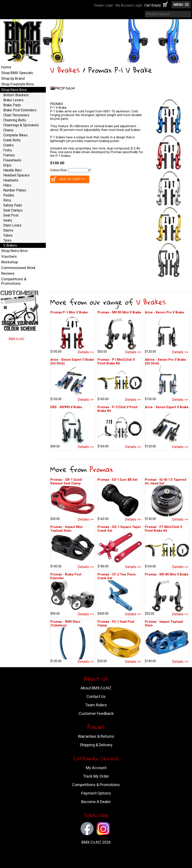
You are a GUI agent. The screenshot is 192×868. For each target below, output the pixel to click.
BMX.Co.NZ (17, 339)
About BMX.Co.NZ (96, 688)
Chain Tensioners (16, 115)
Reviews (8, 273)
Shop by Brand (13, 78)
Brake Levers (13, 100)
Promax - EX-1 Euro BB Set (118, 480)
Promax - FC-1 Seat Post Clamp (116, 624)
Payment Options (96, 793)
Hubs (7, 185)
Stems (8, 230)
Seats (8, 220)
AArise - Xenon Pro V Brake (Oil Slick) (166, 362)
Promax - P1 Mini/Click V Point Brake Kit (116, 362)
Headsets (11, 180)
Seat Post (11, 215)
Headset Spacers (17, 175)
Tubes (8, 235)
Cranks (8, 145)
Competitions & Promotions (14, 281)
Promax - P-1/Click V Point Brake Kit (118, 409)
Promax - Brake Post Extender (66, 576)
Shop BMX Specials (17, 73)
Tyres (7, 240)
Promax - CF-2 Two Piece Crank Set (117, 576)
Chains (8, 130)
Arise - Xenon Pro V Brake (165, 312)
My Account (96, 768)
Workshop (9, 262)
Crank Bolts (12, 140)
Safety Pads (13, 205)
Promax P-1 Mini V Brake (69, 312)
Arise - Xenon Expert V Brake (167, 407)
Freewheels (12, 160)
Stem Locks (12, 225)
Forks (8, 150)
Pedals (9, 195)
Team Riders (96, 705)
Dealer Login (103, 5)
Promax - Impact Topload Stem (164, 624)
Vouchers (9, 256)
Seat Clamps (13, 210)
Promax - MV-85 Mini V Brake (119, 312)
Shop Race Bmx (14, 90)
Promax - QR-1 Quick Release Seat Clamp (66, 482)
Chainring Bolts (15, 120)
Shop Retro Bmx (14, 251)
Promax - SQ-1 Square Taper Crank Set (119, 529)
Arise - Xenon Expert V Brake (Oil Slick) (72, 362)
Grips (7, 165)
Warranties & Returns (96, 736)
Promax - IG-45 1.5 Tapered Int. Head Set (166, 482)
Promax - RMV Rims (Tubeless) (65, 624)
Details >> (86, 352)
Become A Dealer (96, 802)
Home (6, 67)
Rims (7, 200)
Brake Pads (12, 105)
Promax (101, 469)
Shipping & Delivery (96, 745)
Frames (9, 155)
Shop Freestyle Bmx (17, 84)
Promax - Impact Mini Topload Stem (66, 529)
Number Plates (15, 190)
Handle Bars (12, 170)
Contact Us (96, 696)
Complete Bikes (15, 135)
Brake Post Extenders (20, 110)
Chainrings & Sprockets (21, 125)
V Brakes (65, 70)
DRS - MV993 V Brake (66, 407)
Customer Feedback (96, 713)
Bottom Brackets (16, 95)
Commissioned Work (18, 268)
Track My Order (96, 776)
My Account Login (129, 5)
